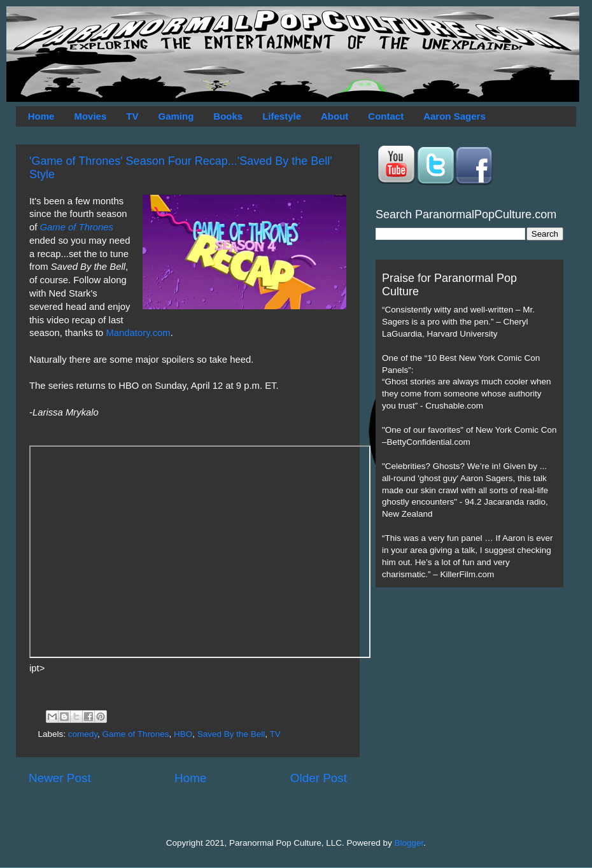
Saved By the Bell (231, 734)
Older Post (319, 778)
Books (228, 116)
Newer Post (60, 778)
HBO (183, 734)
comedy (83, 734)
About (335, 116)
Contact (386, 116)
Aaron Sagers (455, 116)
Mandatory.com (138, 333)
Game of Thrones (77, 227)
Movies (90, 116)
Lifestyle (282, 116)
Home (41, 116)
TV (132, 116)
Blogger (409, 843)
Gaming (176, 116)
